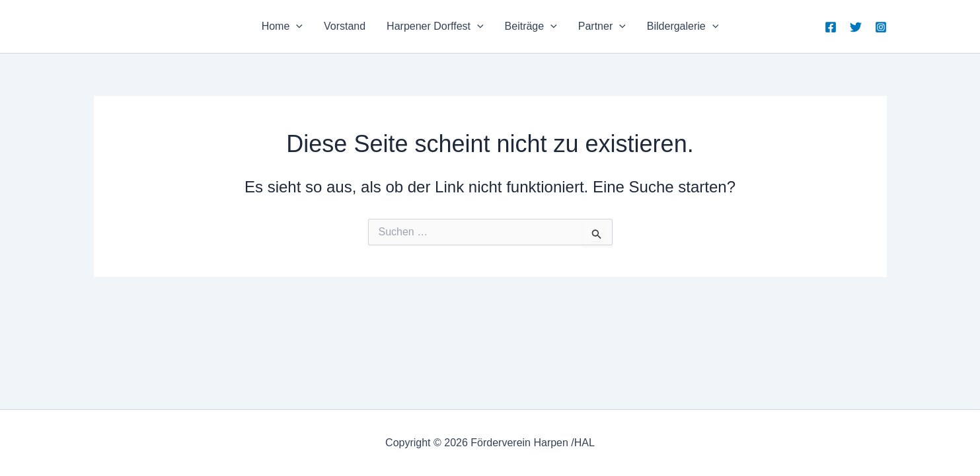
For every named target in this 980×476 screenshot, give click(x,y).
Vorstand (345, 26)
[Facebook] (831, 27)
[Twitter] (856, 27)
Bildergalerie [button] (683, 26)
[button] (296, 26)
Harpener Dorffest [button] (435, 26)
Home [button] (282, 26)
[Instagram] (881, 27)
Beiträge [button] (531, 26)
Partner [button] (602, 26)
